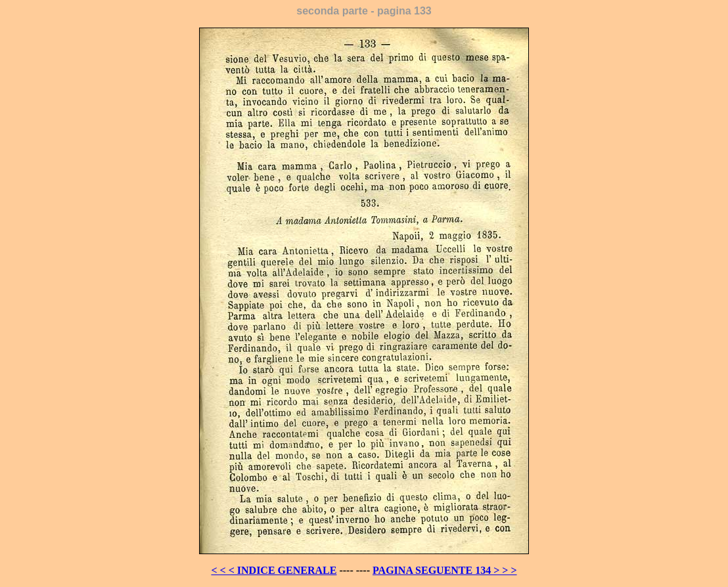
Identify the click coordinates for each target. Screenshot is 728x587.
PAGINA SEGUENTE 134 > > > (445, 570)
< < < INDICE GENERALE (274, 570)
